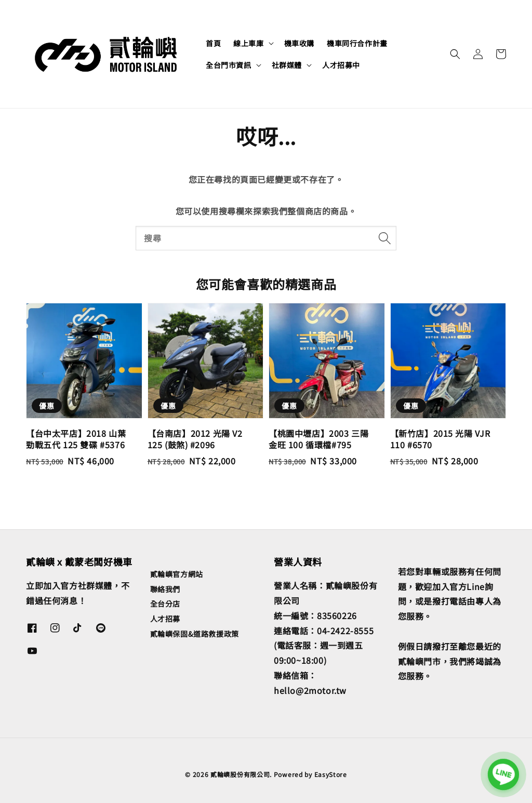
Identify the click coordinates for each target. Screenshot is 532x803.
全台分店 (165, 604)
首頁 (213, 43)
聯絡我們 (165, 589)
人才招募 (165, 619)
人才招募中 (341, 65)
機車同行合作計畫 (357, 43)
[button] (455, 54)
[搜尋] (384, 238)
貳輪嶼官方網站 (177, 574)
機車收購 (299, 43)
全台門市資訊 (229, 65)
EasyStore (331, 774)
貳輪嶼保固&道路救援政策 (195, 634)
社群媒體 (287, 65)
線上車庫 (248, 43)
